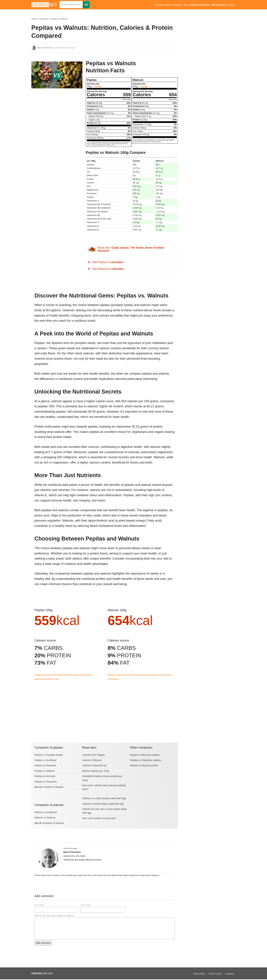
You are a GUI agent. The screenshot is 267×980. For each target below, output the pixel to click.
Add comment (43, 943)
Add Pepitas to (108, 262)
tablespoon (39, 679)
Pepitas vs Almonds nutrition (145, 755)
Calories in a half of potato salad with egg (104, 798)
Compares (177, 5)
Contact (231, 5)
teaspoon (49, 679)
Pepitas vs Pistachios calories (145, 760)
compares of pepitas (53, 787)
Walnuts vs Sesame (45, 818)
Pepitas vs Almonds (45, 776)
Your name (39, 905)
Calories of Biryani (92, 760)
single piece (143, 675)
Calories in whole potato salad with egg (103, 804)
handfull (88, 675)
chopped (167, 675)
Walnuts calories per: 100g (119, 675)
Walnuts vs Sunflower (46, 812)
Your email (85, 905)
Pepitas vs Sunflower (46, 760)
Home (34, 19)
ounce (60, 675)
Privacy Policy (199, 974)
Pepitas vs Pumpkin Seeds (49, 755)
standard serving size (74, 675)
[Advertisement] (57, 125)
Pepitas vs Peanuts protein (144, 765)
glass (57, 679)
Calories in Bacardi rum (95, 765)
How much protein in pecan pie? (99, 818)
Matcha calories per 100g (95, 771)
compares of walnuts (53, 823)
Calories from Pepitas (93, 755)
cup (160, 675)
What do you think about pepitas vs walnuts (54, 916)
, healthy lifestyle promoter (56, 48)
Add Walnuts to (108, 269)
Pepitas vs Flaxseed (45, 765)
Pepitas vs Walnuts (59, 19)
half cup (116, 679)
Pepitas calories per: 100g (45, 675)
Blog (186, 5)
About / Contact (215, 974)
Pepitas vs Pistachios (46, 782)
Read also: (131, 249)
